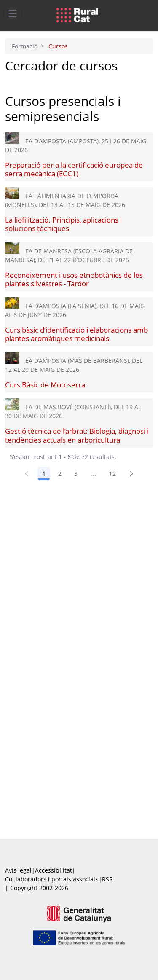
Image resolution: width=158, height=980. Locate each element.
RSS (107, 879)
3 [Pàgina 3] (76, 474)
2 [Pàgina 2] (60, 474)
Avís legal (18, 870)
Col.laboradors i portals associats (52, 879)
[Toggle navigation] (13, 13)
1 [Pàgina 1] (44, 474)
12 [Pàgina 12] (112, 474)
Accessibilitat (54, 870)
